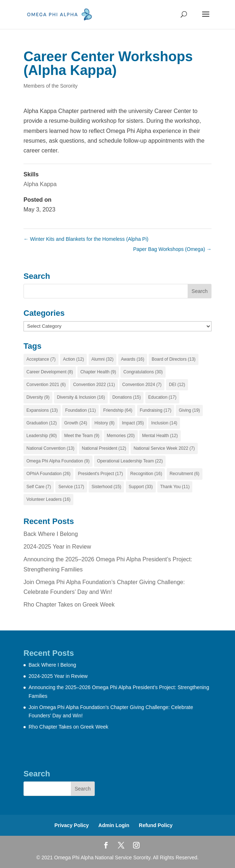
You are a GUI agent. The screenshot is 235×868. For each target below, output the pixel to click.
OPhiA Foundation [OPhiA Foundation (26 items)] (48, 474)
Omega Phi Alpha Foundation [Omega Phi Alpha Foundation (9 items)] (58, 461)
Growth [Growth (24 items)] (76, 423)
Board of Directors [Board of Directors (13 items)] (173, 359)
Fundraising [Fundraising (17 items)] (156, 410)
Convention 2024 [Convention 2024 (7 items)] (142, 385)
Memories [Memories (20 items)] (121, 436)
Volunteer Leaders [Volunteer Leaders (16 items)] (48, 499)
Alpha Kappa (40, 184)
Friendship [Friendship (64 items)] (118, 410)
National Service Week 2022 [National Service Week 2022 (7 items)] (164, 448)
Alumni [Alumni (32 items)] (102, 359)
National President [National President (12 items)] (104, 448)
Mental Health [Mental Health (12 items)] (160, 436)
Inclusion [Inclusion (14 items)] (164, 423)
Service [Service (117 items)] (71, 487)
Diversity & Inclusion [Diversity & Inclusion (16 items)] (81, 397)
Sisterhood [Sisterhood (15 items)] (106, 487)
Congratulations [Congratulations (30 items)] (143, 372)
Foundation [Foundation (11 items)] (80, 410)
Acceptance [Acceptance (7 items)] (41, 359)
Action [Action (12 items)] (73, 359)
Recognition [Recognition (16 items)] (146, 474)
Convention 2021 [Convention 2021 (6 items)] (46, 385)
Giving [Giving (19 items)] (189, 410)
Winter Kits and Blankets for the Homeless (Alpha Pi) (86, 239)
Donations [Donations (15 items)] (127, 397)
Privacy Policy (72, 825)
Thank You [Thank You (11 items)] (175, 487)
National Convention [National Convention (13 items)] (50, 448)
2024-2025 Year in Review (57, 547)
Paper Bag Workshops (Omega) (172, 249)
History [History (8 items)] (104, 423)
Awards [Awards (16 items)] (133, 359)
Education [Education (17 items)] (162, 397)
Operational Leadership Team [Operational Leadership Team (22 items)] (130, 461)
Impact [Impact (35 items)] (133, 423)
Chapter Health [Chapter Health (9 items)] (98, 372)
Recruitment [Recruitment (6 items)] (185, 474)
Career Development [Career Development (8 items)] (50, 372)
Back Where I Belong (51, 534)
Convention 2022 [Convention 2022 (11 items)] (94, 385)
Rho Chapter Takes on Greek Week (69, 605)
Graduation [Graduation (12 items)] (42, 423)
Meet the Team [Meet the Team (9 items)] (82, 436)
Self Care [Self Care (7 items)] (39, 487)
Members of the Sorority (50, 86)
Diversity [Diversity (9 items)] (38, 397)
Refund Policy (156, 825)
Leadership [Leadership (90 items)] (42, 436)
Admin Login (114, 825)
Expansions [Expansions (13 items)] (42, 410)
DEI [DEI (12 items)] (177, 385)
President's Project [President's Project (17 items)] (101, 474)
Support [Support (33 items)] (141, 487)
